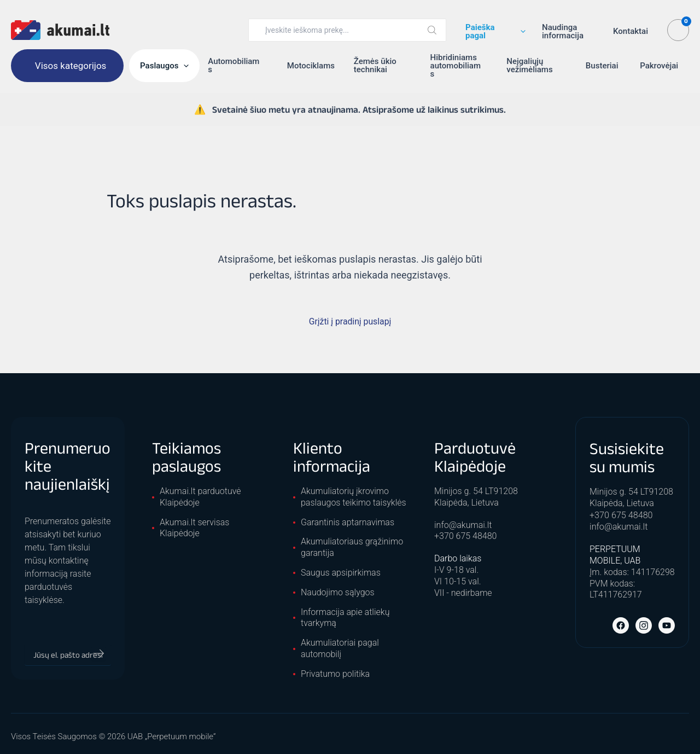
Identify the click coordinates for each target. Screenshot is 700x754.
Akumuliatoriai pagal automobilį (340, 648)
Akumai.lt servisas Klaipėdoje (194, 528)
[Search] (432, 30)
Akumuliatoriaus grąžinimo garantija (352, 547)
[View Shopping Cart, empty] (678, 30)
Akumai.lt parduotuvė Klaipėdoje (200, 497)
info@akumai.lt (463, 525)
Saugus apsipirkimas (341, 573)
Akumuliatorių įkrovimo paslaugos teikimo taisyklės (354, 497)
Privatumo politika (335, 674)
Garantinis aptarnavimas (348, 522)
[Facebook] (621, 624)
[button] (520, 31)
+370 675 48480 (465, 536)
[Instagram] (644, 624)
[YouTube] (667, 624)
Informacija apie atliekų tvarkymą (345, 618)
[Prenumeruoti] (98, 653)
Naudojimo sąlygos (338, 592)
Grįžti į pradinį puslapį (350, 321)
